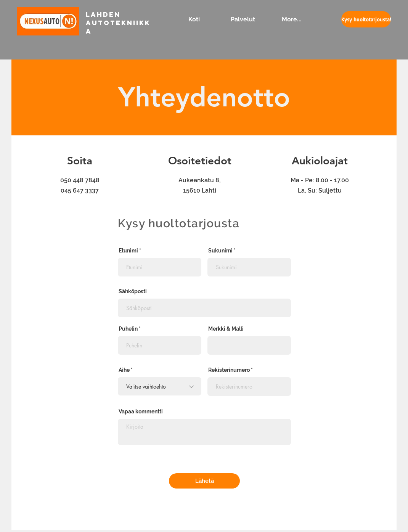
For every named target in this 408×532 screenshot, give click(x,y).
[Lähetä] (204, 481)
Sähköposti (133, 291)
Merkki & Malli (226, 329)
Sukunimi (220, 251)
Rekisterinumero (229, 370)
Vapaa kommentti (141, 411)
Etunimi (128, 251)
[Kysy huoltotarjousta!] (366, 19)
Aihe (124, 370)
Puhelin (128, 329)
